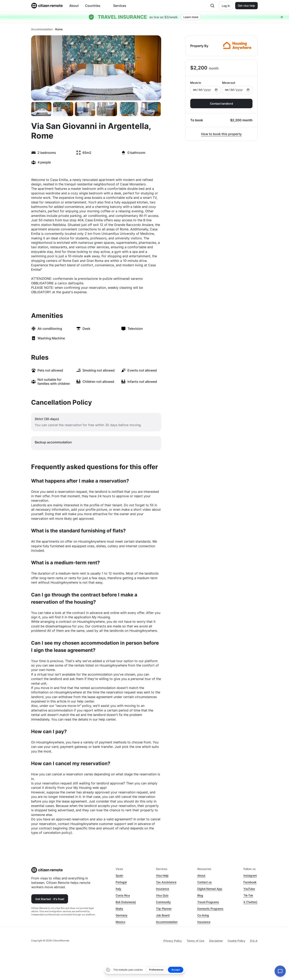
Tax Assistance (166, 882)
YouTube (249, 889)
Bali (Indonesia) (126, 902)
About (74, 6)
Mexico (120, 922)
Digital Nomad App (210, 889)
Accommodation (42, 29)
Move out (237, 87)
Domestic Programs (210, 909)
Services (120, 6)
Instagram (250, 875)
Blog (200, 895)
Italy (118, 889)
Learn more (191, 17)
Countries (93, 6)
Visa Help (162, 875)
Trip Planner (164, 909)
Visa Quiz (162, 895)
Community (163, 902)
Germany (122, 915)
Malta (119, 909)
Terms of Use (195, 941)
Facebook (250, 882)
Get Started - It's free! (50, 899)
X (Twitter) (250, 902)
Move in (205, 87)
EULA (254, 941)
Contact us (205, 882)
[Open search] (212, 6)
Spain (119, 875)
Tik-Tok (248, 895)
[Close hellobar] (282, 17)
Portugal (121, 882)
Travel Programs (208, 902)
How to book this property (221, 134)
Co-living (203, 915)
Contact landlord (221, 104)
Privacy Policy (173, 941)
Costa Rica (123, 895)
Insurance (162, 889)
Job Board (163, 915)
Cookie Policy (236, 941)
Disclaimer (216, 941)
